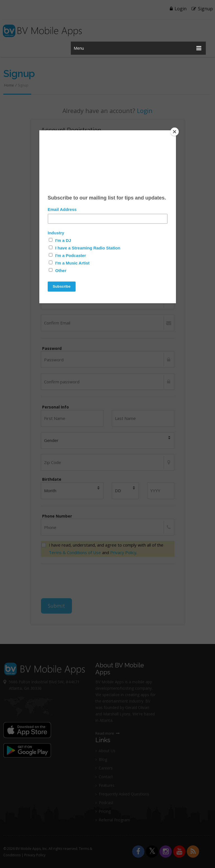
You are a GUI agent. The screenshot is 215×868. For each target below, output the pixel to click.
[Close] (175, 132)
